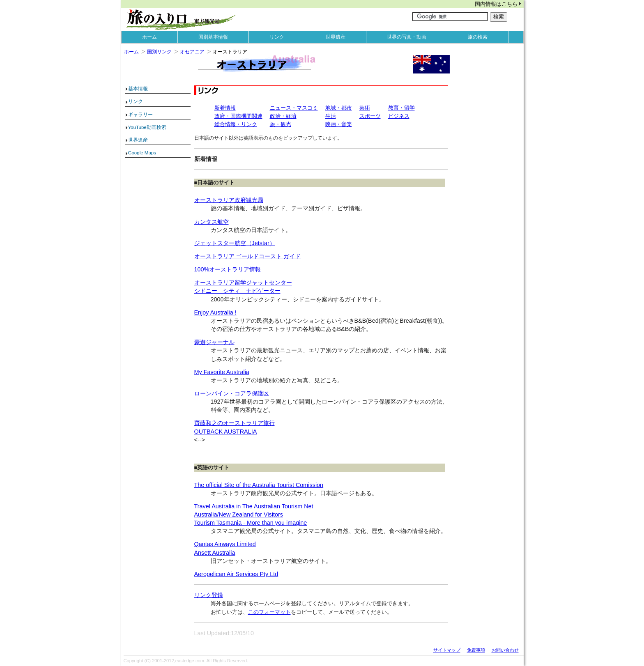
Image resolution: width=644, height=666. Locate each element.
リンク (277, 37)
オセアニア (192, 52)
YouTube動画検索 (147, 127)
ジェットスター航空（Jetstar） (235, 243)
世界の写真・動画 (407, 37)
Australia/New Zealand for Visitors (239, 514)
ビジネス (399, 116)
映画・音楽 (339, 124)
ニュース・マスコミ (294, 108)
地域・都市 (339, 108)
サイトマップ (447, 650)
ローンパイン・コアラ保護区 (232, 393)
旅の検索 (478, 37)
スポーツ (370, 116)
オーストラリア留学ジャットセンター (243, 282)
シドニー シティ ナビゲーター (237, 291)
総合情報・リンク (236, 124)
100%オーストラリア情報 (228, 269)
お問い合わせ (505, 650)
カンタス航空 (212, 222)
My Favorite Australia (222, 372)
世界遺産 (336, 37)
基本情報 (138, 89)
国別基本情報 (213, 37)
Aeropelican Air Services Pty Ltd (236, 574)
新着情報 (225, 108)
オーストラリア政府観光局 (229, 200)
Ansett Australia (215, 553)
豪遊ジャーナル (214, 342)
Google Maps (142, 153)
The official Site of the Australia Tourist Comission (259, 485)
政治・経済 (283, 116)
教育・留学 (401, 108)
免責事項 (476, 650)
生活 (331, 116)
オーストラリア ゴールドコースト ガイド (248, 256)
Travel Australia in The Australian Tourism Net (254, 506)
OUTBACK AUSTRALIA (226, 432)
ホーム (149, 37)
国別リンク (159, 52)
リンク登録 (209, 595)
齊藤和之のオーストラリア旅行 (235, 423)
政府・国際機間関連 (238, 116)
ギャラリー (140, 115)
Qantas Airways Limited (225, 544)
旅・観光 (281, 124)
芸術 (365, 108)
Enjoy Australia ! (215, 312)
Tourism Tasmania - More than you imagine (251, 523)
